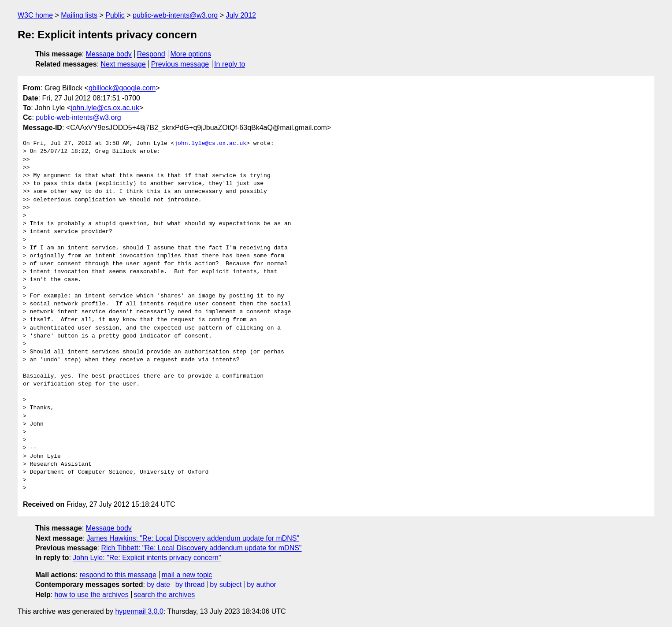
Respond (151, 54)
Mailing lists (79, 15)
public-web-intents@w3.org (175, 15)
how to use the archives (92, 595)
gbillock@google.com (122, 88)
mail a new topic (187, 575)
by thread (190, 584)
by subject (226, 584)
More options (191, 54)
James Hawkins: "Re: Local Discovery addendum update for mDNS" (193, 538)
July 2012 (241, 15)
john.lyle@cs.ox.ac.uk (105, 108)
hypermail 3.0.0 (139, 611)
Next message (123, 64)
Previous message (180, 64)
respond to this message (118, 575)
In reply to (230, 64)
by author (262, 584)
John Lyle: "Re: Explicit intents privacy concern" (147, 558)
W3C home (35, 15)
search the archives (165, 595)
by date (158, 584)
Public (115, 15)
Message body (109, 54)
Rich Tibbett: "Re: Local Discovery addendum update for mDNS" (201, 548)
